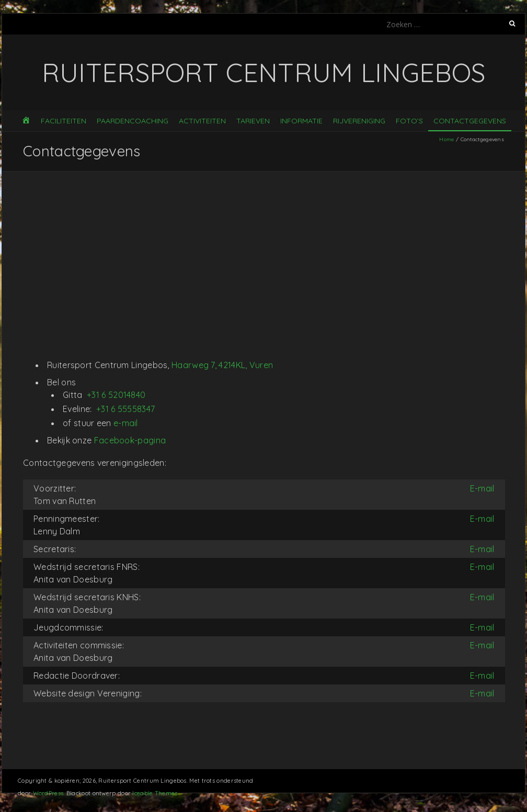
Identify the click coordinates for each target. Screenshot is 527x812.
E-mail (482, 488)
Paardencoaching (133, 121)
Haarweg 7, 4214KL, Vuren (222, 365)
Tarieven (253, 121)
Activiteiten (202, 121)
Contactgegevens (470, 121)
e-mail (126, 423)
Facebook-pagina (130, 440)
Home (446, 139)
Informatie (301, 121)
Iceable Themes (155, 793)
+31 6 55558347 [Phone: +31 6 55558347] (125, 409)
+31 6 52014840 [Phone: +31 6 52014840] (116, 395)
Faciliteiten (64, 121)
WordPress (48, 793)
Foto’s (409, 121)
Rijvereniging (359, 121)
